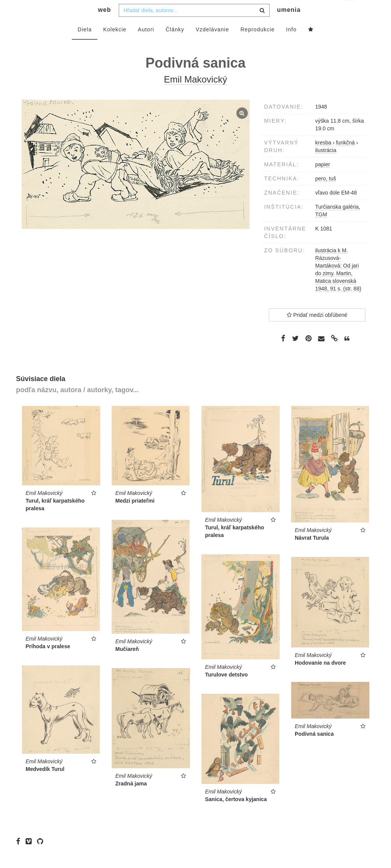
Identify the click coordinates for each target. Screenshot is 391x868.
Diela (85, 45)
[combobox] (194, 26)
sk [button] (350, 12)
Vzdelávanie (212, 45)
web (105, 25)
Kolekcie (115, 45)
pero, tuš (325, 194)
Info (291, 45)
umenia (289, 25)
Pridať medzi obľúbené (317, 330)
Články (175, 45)
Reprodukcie (258, 45)
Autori (146, 45)
